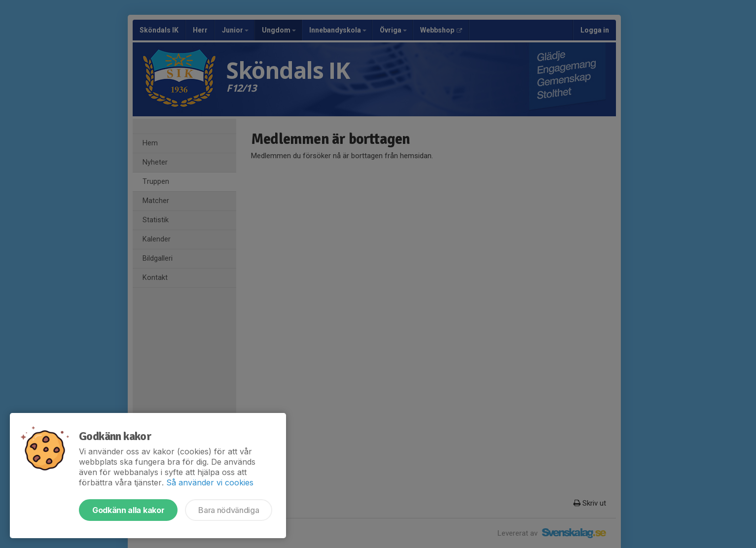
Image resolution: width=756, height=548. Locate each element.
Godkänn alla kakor (128, 510)
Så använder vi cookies (210, 482)
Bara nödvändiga (229, 510)
